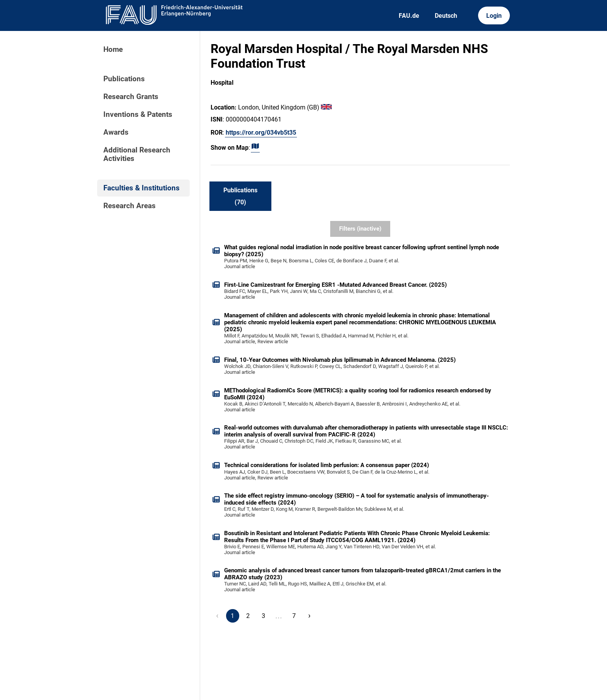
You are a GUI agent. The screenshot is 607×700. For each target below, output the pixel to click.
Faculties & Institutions (141, 188)
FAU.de (409, 16)
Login (494, 16)
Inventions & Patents (138, 115)
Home (113, 50)
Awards (116, 132)
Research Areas (129, 206)
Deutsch (446, 16)
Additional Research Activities (137, 154)
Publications (124, 79)
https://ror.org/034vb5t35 (261, 133)
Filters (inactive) (360, 229)
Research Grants (131, 97)
